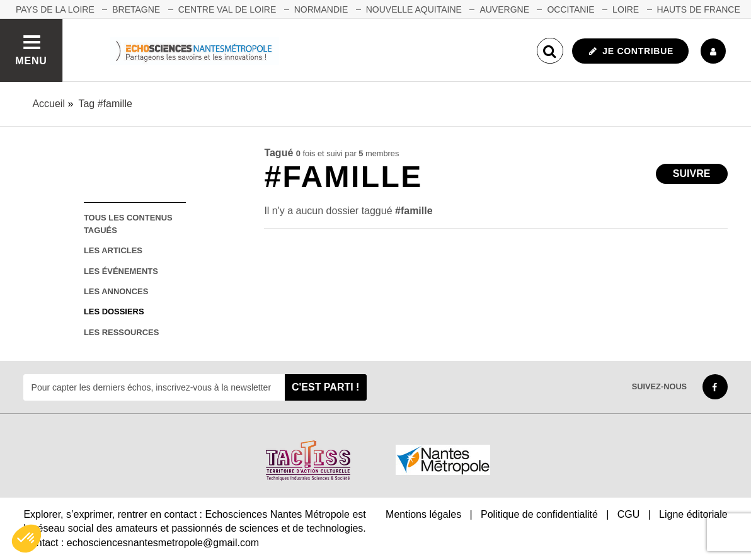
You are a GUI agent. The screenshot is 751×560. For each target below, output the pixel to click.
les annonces (116, 291)
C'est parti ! (326, 387)
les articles (113, 250)
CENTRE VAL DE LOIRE (227, 9)
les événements (121, 271)
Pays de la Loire (55, 9)
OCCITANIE (570, 9)
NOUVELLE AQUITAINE (414, 9)
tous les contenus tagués (128, 224)
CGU (629, 514)
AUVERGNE (504, 9)
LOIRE (626, 9)
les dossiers (114, 311)
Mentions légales (423, 514)
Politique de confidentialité (539, 514)
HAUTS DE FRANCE (699, 9)
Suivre (692, 174)
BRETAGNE (136, 9)
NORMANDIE (321, 9)
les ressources (121, 332)
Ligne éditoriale (693, 514)
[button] (26, 539)
